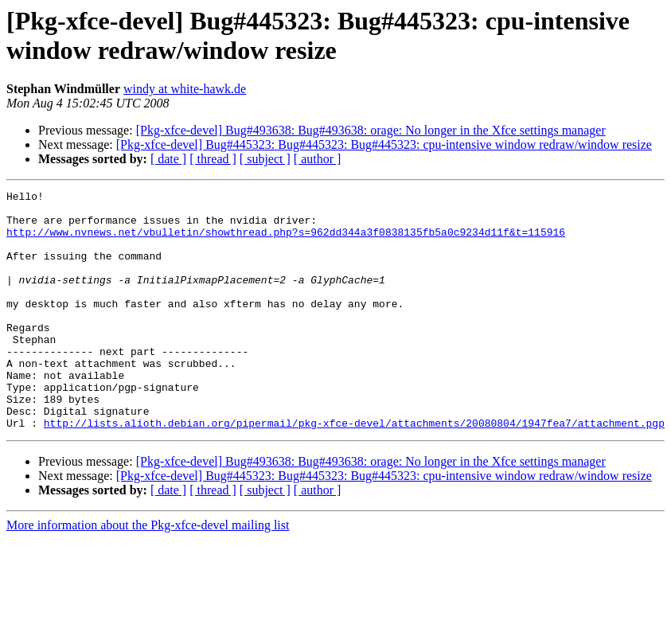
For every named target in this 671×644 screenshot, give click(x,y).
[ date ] (168, 159)
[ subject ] (265, 159)
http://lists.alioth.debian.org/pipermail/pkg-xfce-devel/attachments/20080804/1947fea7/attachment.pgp (354, 470)
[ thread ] (213, 159)
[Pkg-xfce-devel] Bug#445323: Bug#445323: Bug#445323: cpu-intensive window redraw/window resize (384, 144)
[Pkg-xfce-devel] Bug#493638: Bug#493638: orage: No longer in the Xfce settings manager (371, 130)
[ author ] (318, 159)
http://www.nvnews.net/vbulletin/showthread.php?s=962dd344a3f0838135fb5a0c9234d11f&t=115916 (286, 241)
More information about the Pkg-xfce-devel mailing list (148, 573)
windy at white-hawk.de (185, 89)
